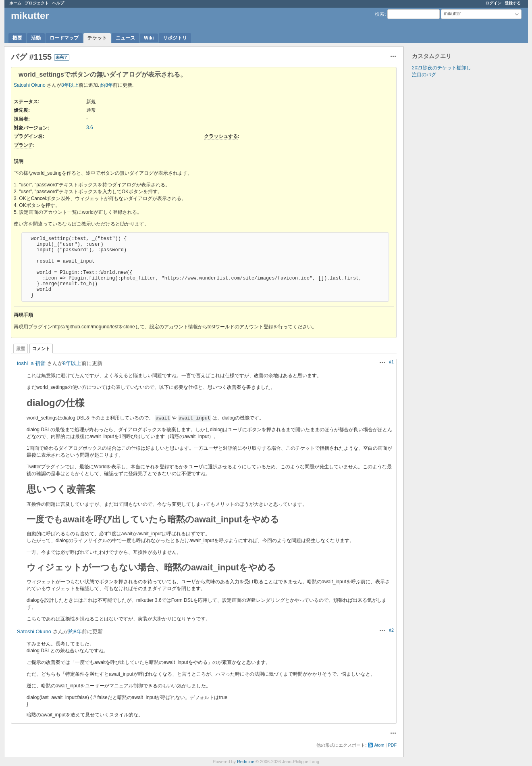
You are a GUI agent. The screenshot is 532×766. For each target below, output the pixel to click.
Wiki (149, 38)
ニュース (125, 38)
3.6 (90, 127)
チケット (97, 38)
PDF (392, 745)
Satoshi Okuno (30, 85)
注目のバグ (424, 75)
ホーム (15, 3)
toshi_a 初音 (31, 363)
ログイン (493, 3)
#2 (391, 630)
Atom (379, 745)
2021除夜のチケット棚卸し (442, 68)
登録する (513, 3)
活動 (36, 38)
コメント (41, 349)
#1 (391, 362)
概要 (17, 38)
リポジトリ (175, 38)
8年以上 (70, 85)
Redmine (246, 762)
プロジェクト (37, 3)
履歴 (21, 349)
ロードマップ (64, 38)
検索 (380, 14)
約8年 (107, 85)
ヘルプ (58, 3)
